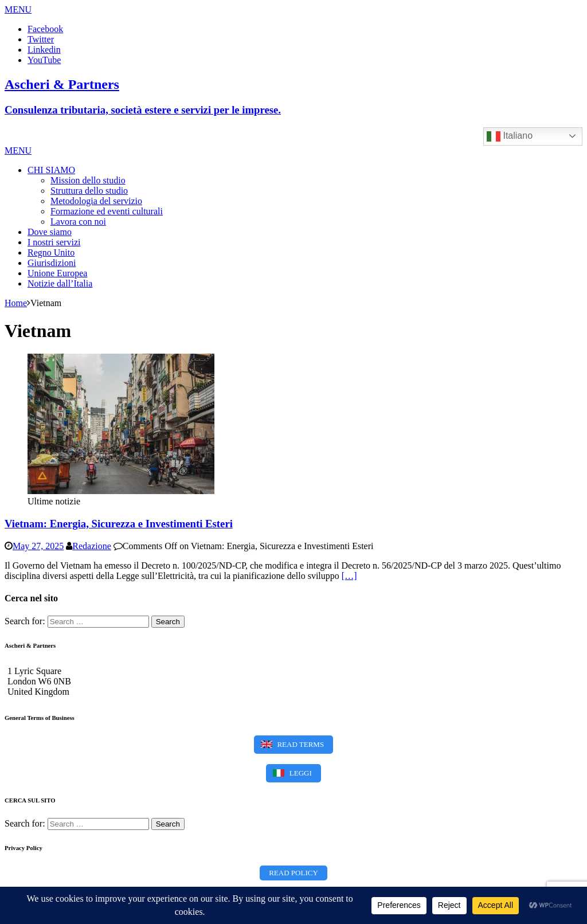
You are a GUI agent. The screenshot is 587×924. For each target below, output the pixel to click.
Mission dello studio (88, 180)
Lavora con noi (78, 222)
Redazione (92, 546)
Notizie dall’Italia (60, 283)
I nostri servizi (54, 242)
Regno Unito (51, 252)
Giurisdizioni (52, 263)
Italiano (510, 136)
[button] (18, 9)
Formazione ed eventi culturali (107, 211)
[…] (349, 576)
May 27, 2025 (38, 546)
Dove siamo (50, 232)
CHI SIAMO (51, 170)
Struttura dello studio (89, 191)
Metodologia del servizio (96, 201)
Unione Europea (57, 273)
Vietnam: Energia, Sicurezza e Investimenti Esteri (119, 524)
